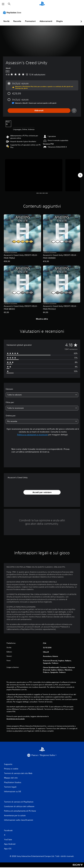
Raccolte (17, 21)
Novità (6, 21)
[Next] (80, 175)
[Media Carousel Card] (34, 175)
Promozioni (30, 21)
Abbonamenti (46, 21)
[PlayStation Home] (42, 4)
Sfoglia (59, 21)
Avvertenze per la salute (16, 719)
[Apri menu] (3, 4)
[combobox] (42, 395)
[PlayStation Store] (13, 12)
